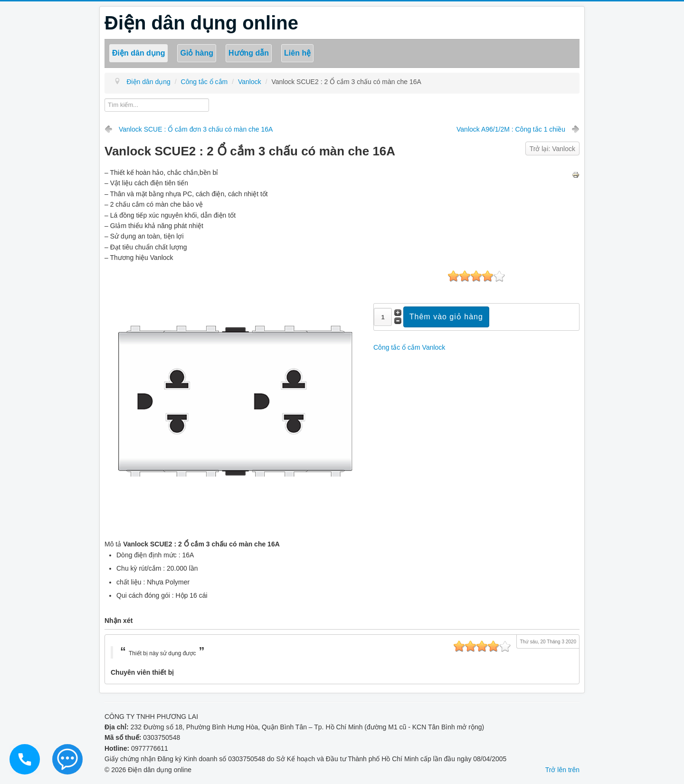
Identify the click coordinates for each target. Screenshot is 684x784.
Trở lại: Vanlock (552, 149)
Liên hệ (297, 53)
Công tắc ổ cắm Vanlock (409, 347)
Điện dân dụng (138, 53)
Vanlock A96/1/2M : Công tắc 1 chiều (511, 129)
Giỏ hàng (197, 53)
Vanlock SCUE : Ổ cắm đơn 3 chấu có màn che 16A (196, 129)
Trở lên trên (562, 770)
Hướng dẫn (249, 53)
